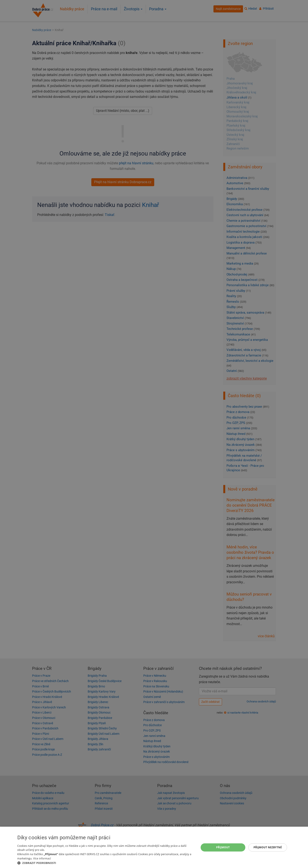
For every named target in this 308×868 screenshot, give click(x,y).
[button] (105, 863)
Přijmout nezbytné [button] (268, 847)
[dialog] (154, 847)
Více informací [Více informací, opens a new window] (42, 858)
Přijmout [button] (223, 847)
